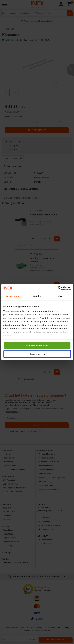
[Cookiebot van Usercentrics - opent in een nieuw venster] (58, 288)
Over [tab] (61, 296)
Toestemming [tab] (13, 296)
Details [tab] (37, 296)
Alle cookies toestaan (37, 345)
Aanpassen (37, 354)
